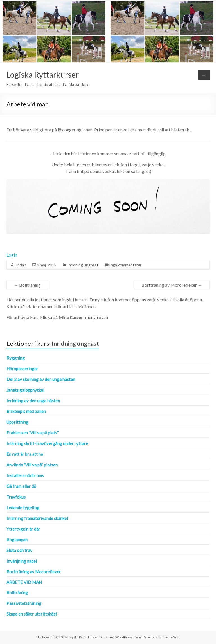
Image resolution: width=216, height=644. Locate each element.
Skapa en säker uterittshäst (32, 614)
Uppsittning (17, 422)
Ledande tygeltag (23, 508)
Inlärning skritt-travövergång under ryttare (47, 443)
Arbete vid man (24, 582)
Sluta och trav (19, 550)
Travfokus (16, 497)
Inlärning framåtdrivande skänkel (37, 518)
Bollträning (27, 285)
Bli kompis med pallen (26, 411)
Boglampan (17, 540)
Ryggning (16, 358)
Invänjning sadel (22, 561)
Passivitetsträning (24, 603)
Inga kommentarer (125, 265)
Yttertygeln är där (23, 529)
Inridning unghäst (83, 265)
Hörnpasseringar (22, 369)
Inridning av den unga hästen (33, 401)
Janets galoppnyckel (25, 390)
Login (12, 255)
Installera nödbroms (25, 475)
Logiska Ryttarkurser (43, 75)
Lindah (20, 265)
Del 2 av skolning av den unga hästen (41, 379)
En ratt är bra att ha (25, 454)
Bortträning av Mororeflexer (172, 285)
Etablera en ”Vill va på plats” (32, 433)
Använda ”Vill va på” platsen (32, 465)
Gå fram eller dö (21, 486)
